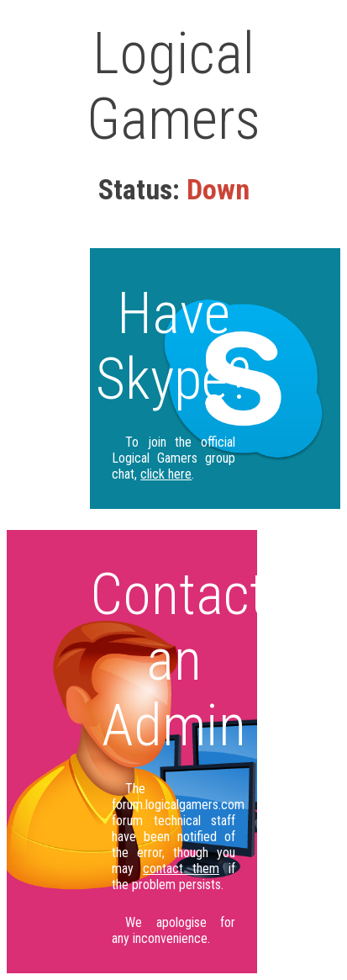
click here (166, 474)
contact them (181, 869)
